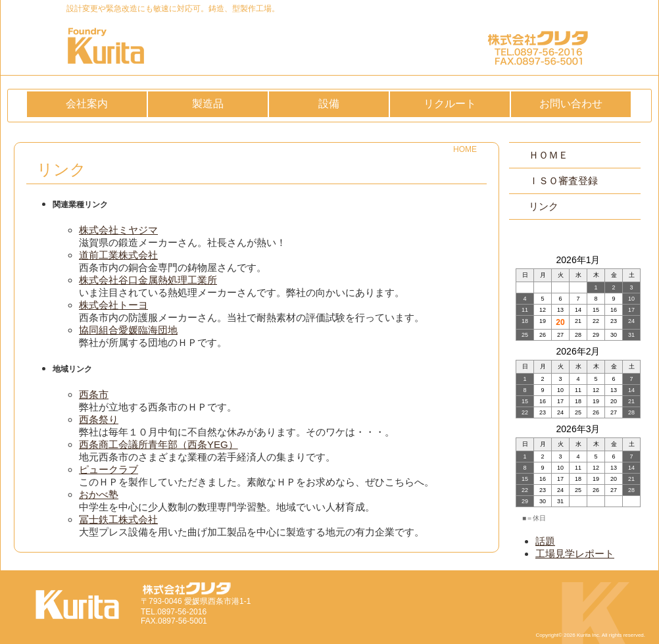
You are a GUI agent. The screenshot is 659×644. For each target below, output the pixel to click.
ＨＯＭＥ (549, 155)
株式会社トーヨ (113, 305)
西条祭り (99, 419)
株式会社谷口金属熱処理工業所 (148, 280)
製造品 (208, 104)
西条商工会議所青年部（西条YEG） (159, 444)
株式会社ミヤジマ (118, 230)
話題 (545, 541)
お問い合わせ (571, 104)
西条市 (94, 394)
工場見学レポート (575, 554)
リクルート (450, 104)
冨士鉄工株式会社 (118, 519)
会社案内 (87, 104)
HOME (465, 149)
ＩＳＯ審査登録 (563, 181)
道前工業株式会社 (118, 255)
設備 (329, 104)
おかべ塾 (99, 494)
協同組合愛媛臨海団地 (128, 330)
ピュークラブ (109, 469)
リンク (544, 206)
